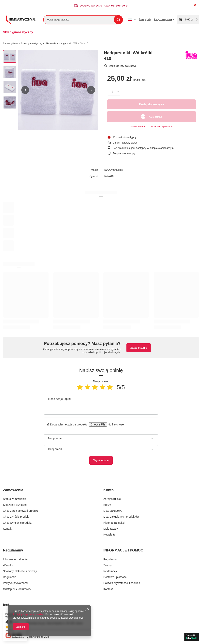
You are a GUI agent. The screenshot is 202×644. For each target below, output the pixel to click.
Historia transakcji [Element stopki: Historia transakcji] (114, 523)
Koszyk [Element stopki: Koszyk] (108, 505)
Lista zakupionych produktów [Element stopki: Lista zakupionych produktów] (121, 517)
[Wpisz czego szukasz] (83, 20)
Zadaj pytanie (139, 348)
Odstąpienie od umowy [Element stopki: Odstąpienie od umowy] (17, 589)
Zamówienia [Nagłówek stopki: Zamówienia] (13, 490)
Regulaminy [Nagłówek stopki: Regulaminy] (13, 550)
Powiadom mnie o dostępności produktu (152, 127)
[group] (58, 90)
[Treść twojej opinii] (101, 405)
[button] (25, 90)
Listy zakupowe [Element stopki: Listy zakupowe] (113, 511)
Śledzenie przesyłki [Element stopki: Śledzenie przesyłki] (15, 505)
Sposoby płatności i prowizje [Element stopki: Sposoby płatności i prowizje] (20, 571)
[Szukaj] (118, 20)
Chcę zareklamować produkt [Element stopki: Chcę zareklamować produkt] (20, 511)
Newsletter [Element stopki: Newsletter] (110, 535)
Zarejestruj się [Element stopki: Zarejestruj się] (112, 499)
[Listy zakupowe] (164, 19)
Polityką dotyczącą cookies (28, 614)
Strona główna (11, 44)
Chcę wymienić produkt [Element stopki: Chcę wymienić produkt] (17, 523)
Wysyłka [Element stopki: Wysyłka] (8, 565)
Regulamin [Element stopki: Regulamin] (10, 577)
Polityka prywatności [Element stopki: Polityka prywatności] (15, 583)
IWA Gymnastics (113, 170)
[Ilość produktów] (112, 92)
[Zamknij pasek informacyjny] (195, 5)
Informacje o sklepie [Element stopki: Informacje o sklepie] (15, 559)
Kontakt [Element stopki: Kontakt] (8, 529)
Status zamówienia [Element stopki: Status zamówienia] (15, 499)
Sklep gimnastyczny (18, 32)
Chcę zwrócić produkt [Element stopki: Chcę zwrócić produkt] (16, 517)
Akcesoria (51, 44)
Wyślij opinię (101, 460)
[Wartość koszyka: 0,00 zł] (188, 20)
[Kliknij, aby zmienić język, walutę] (132, 19)
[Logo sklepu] (20, 20)
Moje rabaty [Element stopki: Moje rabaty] (111, 529)
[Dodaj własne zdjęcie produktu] (115, 424)
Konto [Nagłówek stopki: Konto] (108, 490)
